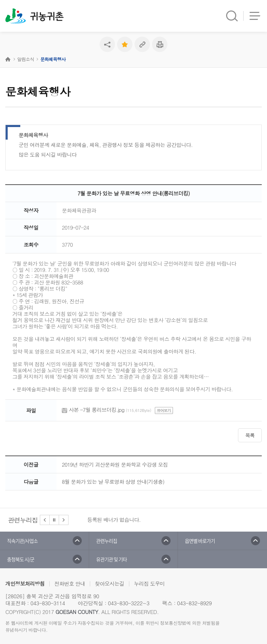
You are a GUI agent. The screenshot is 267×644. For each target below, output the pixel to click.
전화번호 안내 (70, 583)
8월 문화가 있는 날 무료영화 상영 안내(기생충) (113, 482)
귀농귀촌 (46, 17)
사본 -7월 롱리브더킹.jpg (97, 410)
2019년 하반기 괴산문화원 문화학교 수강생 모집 (115, 464)
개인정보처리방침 (25, 583)
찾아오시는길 (109, 583)
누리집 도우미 (149, 583)
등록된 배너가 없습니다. (114, 520)
